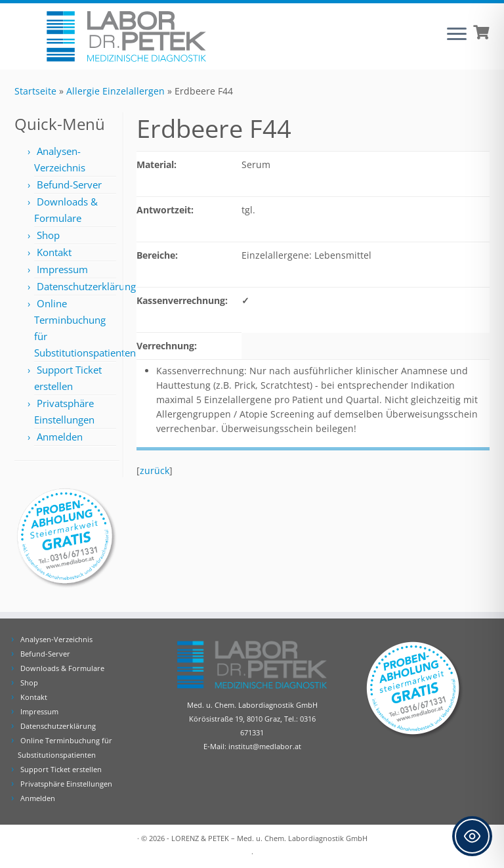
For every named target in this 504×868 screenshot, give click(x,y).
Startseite (35, 91)
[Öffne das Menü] (457, 35)
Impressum (62, 269)
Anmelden (60, 437)
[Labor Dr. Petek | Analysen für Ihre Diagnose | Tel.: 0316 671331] (126, 36)
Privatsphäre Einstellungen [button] (66, 784)
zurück (155, 470)
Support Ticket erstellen (61, 769)
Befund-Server (69, 184)
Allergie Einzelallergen (115, 91)
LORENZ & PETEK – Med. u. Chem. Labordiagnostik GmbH (269, 838)
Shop (48, 235)
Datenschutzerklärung (86, 286)
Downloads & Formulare (62, 668)
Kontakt (54, 252)
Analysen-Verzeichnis (56, 639)
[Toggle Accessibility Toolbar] (472, 836)
